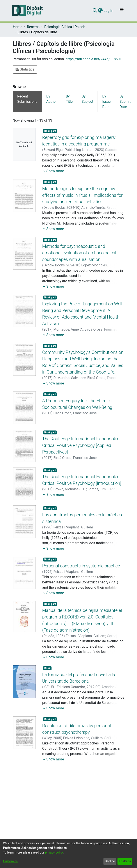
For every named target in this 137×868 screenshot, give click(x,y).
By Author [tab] (52, 99)
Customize (10, 861)
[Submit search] (95, 11)
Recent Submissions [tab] (27, 99)
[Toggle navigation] (122, 11)
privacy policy (54, 852)
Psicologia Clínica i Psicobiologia (66, 27)
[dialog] (68, 853)
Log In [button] (109, 11)
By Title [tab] (69, 99)
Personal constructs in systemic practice (81, 566)
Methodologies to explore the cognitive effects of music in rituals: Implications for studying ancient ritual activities (83, 195)
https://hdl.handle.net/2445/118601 (94, 59)
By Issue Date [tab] (106, 102)
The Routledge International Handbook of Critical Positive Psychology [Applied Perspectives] (82, 445)
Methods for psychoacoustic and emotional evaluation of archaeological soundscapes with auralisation (79, 253)
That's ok (125, 861)
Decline (110, 861)
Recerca (33, 27)
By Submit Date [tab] (125, 102)
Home (18, 27)
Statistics (25, 69)
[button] (53, 171)
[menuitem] (101, 11)
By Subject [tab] (87, 99)
